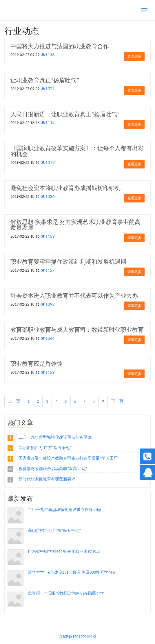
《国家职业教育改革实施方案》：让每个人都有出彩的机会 (77, 151)
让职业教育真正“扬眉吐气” (45, 80)
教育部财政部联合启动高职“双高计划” (53, 469)
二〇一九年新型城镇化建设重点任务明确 (55, 437)
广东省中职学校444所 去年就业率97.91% (64, 551)
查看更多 (134, 56)
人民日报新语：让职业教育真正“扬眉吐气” (65, 114)
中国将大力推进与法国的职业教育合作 (60, 46)
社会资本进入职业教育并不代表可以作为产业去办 (74, 296)
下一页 (117, 401)
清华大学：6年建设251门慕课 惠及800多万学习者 (72, 572)
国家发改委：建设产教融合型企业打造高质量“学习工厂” (69, 458)
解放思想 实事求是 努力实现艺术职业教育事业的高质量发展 (75, 225)
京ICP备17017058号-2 (77, 637)
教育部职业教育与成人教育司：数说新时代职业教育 (77, 330)
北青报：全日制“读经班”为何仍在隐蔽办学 (66, 593)
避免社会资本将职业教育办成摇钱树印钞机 (65, 188)
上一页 (14, 401)
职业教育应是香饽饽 (37, 364)
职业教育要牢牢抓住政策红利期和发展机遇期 (68, 262)
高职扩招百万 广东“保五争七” (45, 448)
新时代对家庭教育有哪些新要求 (47, 479)
